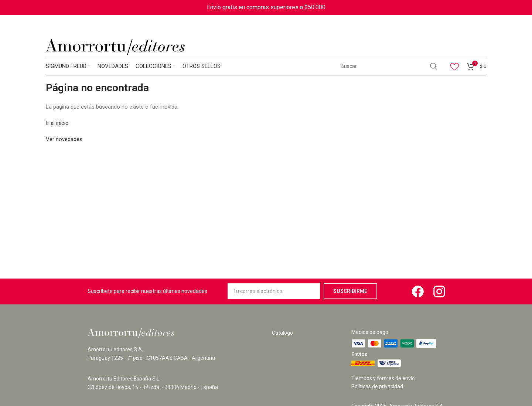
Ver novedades (64, 139)
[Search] (389, 66)
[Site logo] (115, 47)
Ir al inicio (57, 123)
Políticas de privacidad (377, 386)
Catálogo (282, 333)
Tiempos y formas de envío (383, 378)
